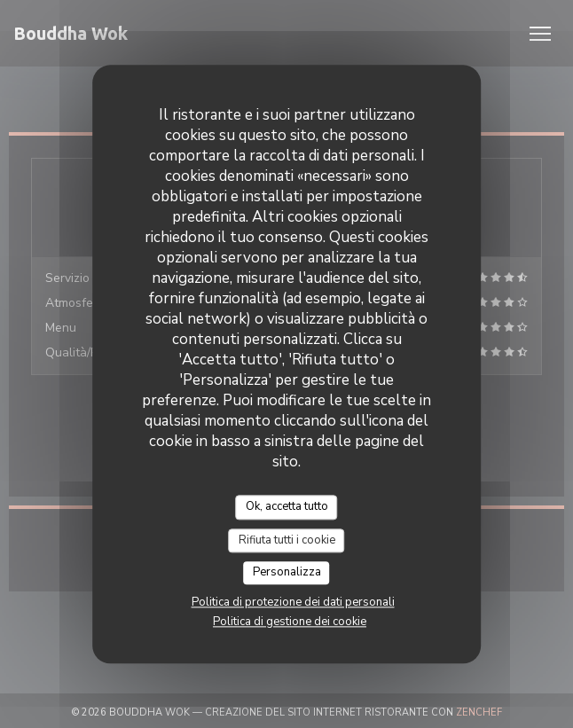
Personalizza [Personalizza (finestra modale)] (287, 573)
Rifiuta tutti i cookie (287, 540)
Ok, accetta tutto (287, 506)
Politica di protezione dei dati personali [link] (293, 602)
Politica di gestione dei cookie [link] (290, 622)
